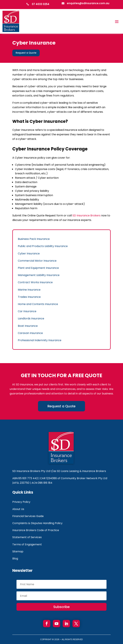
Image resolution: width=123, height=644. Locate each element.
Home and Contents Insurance (38, 304)
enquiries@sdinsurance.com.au (88, 3)
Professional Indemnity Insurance (40, 340)
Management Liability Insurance (39, 275)
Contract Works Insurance (35, 282)
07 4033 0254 (41, 4)
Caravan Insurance (30, 333)
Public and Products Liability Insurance (43, 246)
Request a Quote (26, 53)
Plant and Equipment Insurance (38, 268)
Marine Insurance (29, 290)
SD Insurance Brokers (86, 215)
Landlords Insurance (31, 318)
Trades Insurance (29, 297)
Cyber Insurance (29, 253)
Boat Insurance (28, 326)
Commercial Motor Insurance (37, 261)
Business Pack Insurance (34, 239)
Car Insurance (27, 311)
